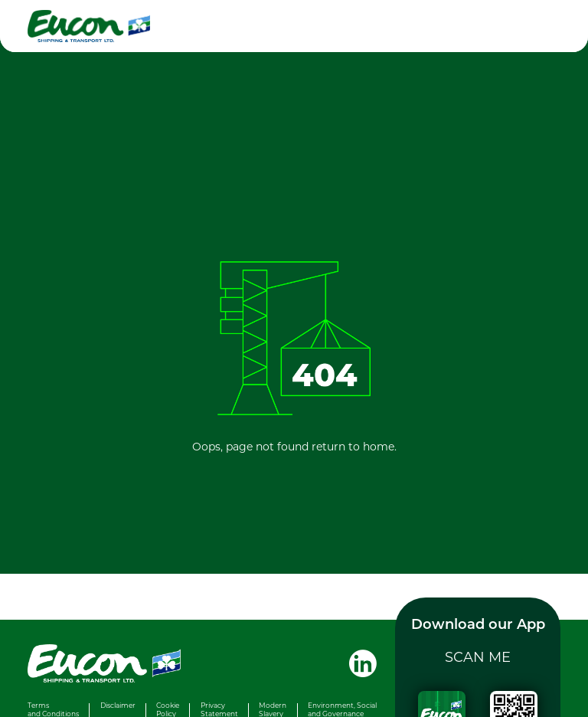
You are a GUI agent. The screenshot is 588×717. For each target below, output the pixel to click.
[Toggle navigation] (542, 26)
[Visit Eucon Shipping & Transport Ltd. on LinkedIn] (357, 662)
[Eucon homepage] (150, 26)
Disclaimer (118, 705)
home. (380, 446)
